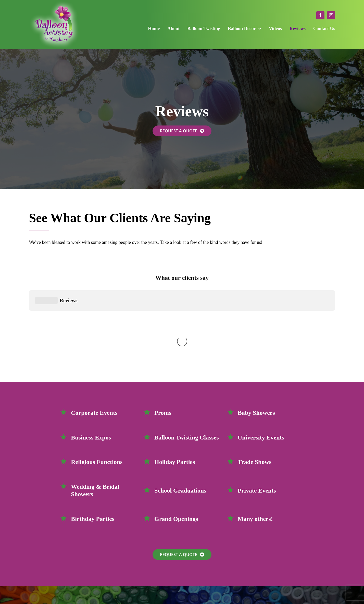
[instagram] (331, 15)
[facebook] (320, 15)
